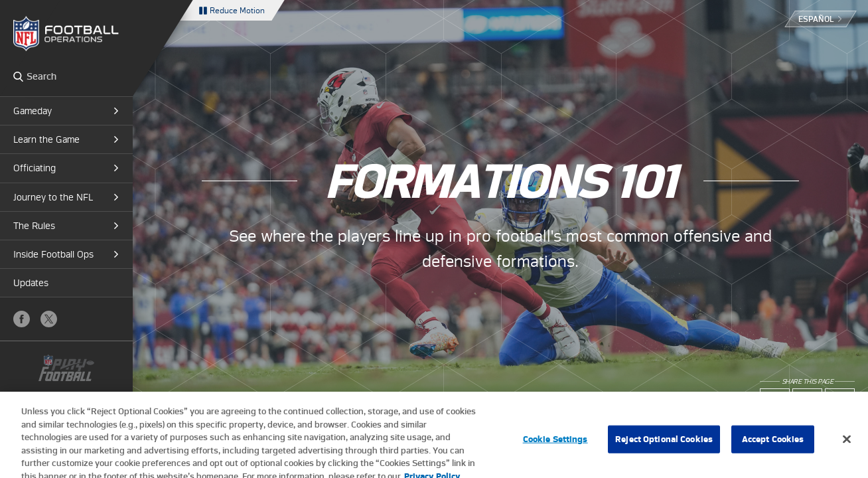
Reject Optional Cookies (664, 445)
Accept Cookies (773, 445)
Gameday (33, 111)
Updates (31, 283)
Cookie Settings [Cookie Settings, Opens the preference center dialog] (555, 445)
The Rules (34, 226)
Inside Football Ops (53, 254)
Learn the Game (46, 139)
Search (18, 76)
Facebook (22, 319)
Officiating (35, 168)
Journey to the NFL (53, 197)
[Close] (847, 445)
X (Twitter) (49, 319)
